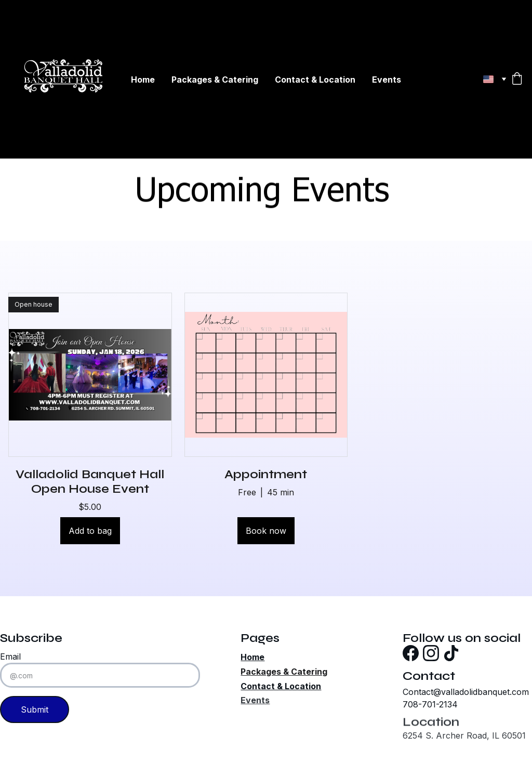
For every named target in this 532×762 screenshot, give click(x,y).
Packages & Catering (215, 80)
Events (387, 80)
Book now (266, 531)
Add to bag (90, 531)
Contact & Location (315, 80)
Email (10, 656)
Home (143, 80)
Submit (35, 710)
